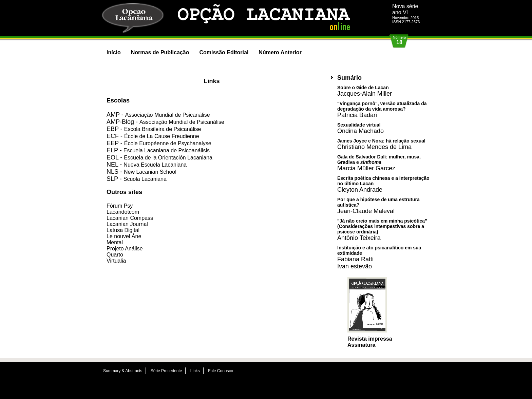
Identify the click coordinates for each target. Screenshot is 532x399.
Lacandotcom (123, 212)
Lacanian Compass (130, 218)
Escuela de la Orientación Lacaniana (168, 158)
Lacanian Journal (127, 224)
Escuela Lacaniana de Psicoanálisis (167, 150)
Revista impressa (370, 339)
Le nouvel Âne (124, 236)
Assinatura (362, 345)
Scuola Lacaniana (145, 179)
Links (195, 371)
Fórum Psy (120, 206)
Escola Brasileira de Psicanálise (163, 129)
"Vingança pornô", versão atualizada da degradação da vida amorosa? (382, 109)
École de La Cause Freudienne (162, 136)
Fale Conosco (221, 371)
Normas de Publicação (160, 52)
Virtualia (116, 261)
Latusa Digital (123, 230)
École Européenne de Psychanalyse (168, 143)
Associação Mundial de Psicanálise (168, 115)
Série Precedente (166, 371)
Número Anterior (280, 52)
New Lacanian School (150, 172)
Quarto (115, 255)
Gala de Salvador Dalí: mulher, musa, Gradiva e (379, 163)
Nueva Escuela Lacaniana (155, 165)
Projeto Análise (125, 249)
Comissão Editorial (224, 52)
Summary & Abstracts (123, 371)
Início (114, 52)
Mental (115, 242)
